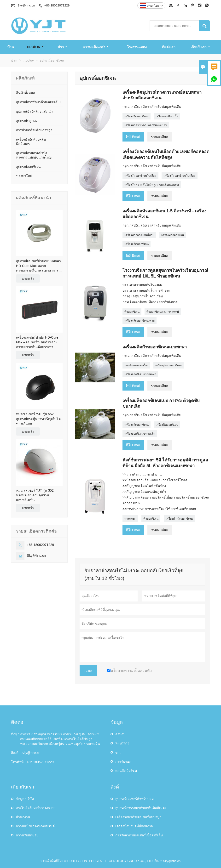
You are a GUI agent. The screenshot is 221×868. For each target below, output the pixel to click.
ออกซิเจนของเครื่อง (136, 365)
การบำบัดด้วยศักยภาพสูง (34, 130)
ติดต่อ (17, 722)
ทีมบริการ (122, 743)
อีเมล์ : (16, 753)
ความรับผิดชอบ (27, 835)
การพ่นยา (130, 519)
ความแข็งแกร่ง (96, 47)
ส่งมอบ (120, 734)
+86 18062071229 (57, 5)
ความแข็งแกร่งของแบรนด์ (35, 826)
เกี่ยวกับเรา (200, 47)
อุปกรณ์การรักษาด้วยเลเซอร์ (37, 102)
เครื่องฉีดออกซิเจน (167, 425)
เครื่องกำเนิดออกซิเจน (179, 519)
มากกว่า (28, 278)
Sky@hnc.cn (26, 5)
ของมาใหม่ (24, 176)
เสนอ (88, 671)
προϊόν (35, 47)
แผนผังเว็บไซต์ (126, 771)
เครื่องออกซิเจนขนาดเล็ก (140, 434)
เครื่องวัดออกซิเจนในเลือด (140, 176)
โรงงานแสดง (137, 47)
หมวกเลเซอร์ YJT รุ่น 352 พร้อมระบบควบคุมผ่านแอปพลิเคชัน (35, 495)
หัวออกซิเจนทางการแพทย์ (163, 312)
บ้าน (11, 47)
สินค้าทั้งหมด (26, 93)
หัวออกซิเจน (132, 312)
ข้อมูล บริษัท (25, 799)
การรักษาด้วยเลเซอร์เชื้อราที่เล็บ (139, 835)
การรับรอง (123, 761)
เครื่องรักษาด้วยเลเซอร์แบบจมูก (138, 817)
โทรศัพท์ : (18, 762)
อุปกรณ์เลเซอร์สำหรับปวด (134, 799)
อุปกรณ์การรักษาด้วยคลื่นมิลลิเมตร (141, 808)
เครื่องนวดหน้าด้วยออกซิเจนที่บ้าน (146, 125)
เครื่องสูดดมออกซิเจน (169, 365)
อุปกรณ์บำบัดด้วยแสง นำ (34, 111)
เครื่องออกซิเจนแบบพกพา (140, 374)
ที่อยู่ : (15, 734)
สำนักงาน (23, 817)
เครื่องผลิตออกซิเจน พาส (140, 321)
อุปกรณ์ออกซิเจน (28, 167)
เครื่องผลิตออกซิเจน (137, 116)
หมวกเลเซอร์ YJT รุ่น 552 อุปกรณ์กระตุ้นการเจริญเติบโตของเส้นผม (38, 419)
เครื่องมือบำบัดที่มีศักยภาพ (134, 826)
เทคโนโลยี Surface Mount (35, 808)
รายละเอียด (160, 137)
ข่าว (62, 47)
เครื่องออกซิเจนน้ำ (167, 116)
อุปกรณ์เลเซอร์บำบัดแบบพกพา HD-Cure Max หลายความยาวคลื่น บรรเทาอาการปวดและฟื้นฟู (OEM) (38, 266)
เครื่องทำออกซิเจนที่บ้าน (139, 235)
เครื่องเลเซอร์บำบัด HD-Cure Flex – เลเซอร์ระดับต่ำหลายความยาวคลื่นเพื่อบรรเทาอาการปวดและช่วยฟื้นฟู (37, 342)
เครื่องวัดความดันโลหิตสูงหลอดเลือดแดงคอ (152, 185)
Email (133, 136)
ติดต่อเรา (169, 47)
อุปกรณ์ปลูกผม (27, 121)
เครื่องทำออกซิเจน (173, 235)
